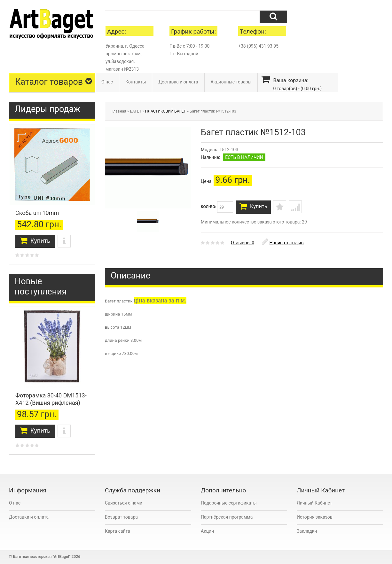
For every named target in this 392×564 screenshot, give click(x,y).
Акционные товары (231, 82)
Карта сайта (118, 531)
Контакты (136, 82)
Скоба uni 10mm (37, 213)
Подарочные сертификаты (229, 503)
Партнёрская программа (227, 517)
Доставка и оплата (178, 82)
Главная (119, 111)
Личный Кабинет (314, 503)
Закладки (307, 531)
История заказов (315, 517)
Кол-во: (217, 207)
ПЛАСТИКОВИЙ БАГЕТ (166, 111)
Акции (207, 531)
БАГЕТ (136, 111)
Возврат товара (121, 517)
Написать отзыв (283, 245)
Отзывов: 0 (243, 245)
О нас (107, 82)
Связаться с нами (124, 503)
